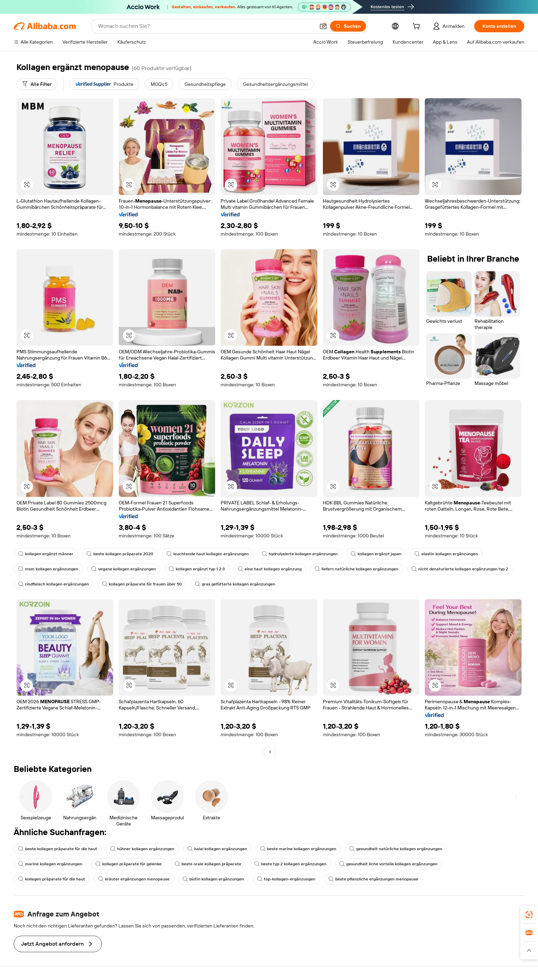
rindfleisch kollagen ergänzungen (54, 584)
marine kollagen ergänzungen (50, 864)
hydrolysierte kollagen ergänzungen (300, 554)
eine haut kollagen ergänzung (270, 569)
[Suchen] (348, 26)
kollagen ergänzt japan (376, 554)
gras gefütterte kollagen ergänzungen (235, 584)
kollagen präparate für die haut (52, 879)
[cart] (418, 27)
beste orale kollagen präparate (208, 864)
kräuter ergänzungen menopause (134, 879)
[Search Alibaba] (206, 26)
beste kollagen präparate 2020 (120, 554)
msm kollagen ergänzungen (48, 569)
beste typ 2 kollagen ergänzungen (290, 864)
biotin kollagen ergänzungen (213, 879)
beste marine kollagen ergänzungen (298, 849)
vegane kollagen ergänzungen (124, 569)
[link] (529, 915)
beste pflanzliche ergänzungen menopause (373, 879)
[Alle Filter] (37, 84)
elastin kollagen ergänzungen (446, 554)
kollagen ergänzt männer (46, 554)
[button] (323, 26)
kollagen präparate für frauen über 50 (142, 584)
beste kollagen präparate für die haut (58, 849)
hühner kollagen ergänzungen (142, 849)
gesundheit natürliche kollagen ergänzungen (396, 849)
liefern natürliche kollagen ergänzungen (356, 569)
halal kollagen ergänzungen (217, 849)
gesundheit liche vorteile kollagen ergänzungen (388, 864)
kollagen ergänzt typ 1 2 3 (197, 569)
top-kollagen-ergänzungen (286, 879)
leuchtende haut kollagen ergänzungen (208, 554)
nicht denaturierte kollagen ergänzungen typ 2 (460, 569)
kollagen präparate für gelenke (128, 864)
